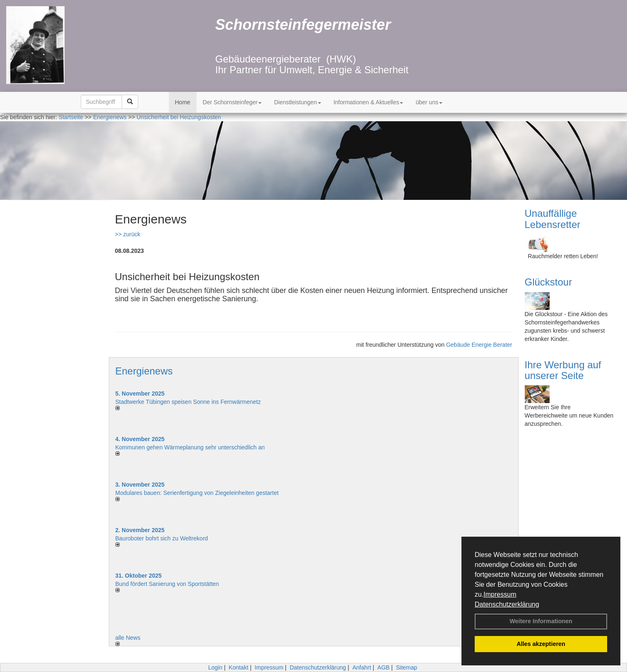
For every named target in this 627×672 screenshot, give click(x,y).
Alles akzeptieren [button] (541, 644)
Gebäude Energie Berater (479, 345)
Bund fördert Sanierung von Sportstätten (168, 584)
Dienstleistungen (298, 102)
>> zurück (128, 234)
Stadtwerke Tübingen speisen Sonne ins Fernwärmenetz (188, 402)
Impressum (500, 594)
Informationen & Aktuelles (369, 102)
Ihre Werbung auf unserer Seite (563, 370)
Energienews (144, 371)
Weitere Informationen (541, 621)
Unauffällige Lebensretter (553, 219)
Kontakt (239, 667)
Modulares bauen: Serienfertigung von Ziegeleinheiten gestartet (197, 493)
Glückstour (549, 282)
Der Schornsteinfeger (232, 102)
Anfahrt (362, 667)
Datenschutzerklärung (507, 604)
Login (215, 667)
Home (183, 102)
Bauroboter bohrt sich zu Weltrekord (162, 538)
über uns (429, 102)
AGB (384, 667)
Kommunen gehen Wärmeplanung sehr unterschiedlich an (190, 447)
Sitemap (407, 667)
